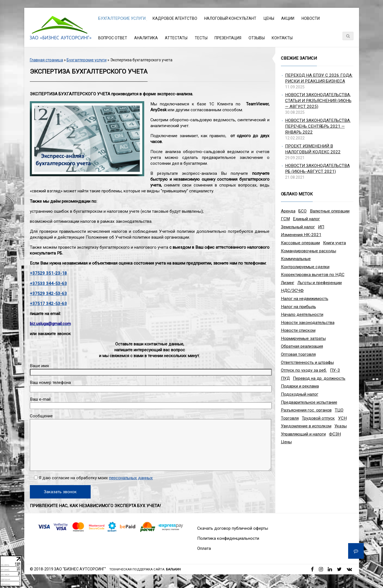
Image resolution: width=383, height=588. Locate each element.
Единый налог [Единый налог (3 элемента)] (306, 219)
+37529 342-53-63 (48, 294)
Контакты (282, 38)
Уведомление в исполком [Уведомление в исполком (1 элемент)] (306, 426)
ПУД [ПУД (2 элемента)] (285, 378)
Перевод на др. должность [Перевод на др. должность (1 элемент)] (319, 378)
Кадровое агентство (175, 18)
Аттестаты (176, 38)
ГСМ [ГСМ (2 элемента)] (285, 219)
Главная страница (46, 60)
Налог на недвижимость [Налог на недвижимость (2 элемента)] (305, 299)
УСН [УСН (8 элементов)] (342, 418)
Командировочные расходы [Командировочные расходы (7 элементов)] (309, 251)
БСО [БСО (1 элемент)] (303, 211)
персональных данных (131, 478)
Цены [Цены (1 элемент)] (286, 442)
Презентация (228, 38)
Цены (269, 18)
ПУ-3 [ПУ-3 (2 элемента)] (335, 370)
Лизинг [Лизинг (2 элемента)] (288, 283)
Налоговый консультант (230, 18)
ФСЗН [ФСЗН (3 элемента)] (335, 434)
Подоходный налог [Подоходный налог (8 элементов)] (300, 394)
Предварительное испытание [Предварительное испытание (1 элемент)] (309, 402)
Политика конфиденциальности (228, 538)
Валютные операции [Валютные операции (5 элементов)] (330, 211)
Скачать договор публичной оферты (233, 528)
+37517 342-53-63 (48, 304)
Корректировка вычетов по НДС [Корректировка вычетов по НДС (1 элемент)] (313, 275)
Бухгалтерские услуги (122, 18)
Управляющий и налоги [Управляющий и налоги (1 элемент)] (303, 434)
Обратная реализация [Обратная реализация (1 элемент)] (302, 346)
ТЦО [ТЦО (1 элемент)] (339, 410)
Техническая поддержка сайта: (145, 569)
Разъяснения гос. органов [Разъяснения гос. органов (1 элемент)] (306, 410)
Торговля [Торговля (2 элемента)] (290, 418)
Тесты (201, 38)
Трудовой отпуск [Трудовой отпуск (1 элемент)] (318, 418)
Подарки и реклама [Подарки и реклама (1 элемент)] (300, 386)
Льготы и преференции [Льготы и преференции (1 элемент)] (320, 283)
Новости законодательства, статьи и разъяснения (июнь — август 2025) (318, 101)
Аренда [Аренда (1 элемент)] (288, 211)
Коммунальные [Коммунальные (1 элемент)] (296, 259)
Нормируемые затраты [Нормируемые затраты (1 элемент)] (303, 338)
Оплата (204, 548)
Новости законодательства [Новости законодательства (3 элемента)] (308, 323)
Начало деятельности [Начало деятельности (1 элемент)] (302, 314)
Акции (288, 18)
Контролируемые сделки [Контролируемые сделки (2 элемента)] (305, 267)
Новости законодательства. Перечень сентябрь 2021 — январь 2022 (318, 126)
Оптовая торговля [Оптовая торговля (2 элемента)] (298, 354)
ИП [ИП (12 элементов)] (321, 227)
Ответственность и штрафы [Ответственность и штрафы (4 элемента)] (307, 362)
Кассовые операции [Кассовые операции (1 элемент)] (300, 243)
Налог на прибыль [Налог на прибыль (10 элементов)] (298, 307)
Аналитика (146, 38)
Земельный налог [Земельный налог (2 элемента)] (298, 227)
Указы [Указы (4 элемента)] (341, 426)
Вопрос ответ (113, 38)
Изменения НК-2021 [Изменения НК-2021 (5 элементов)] (301, 235)
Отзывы (257, 38)
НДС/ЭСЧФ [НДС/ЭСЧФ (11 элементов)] (292, 291)
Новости (311, 18)
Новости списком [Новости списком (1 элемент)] (298, 330)
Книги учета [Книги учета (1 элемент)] (334, 243)
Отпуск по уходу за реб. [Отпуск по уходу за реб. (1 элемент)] (304, 370)
